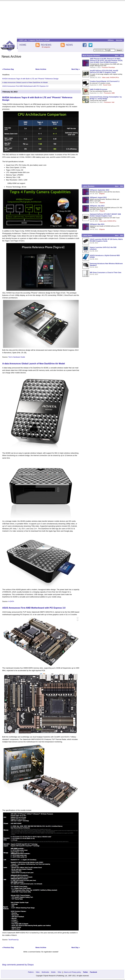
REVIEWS (46, 45)
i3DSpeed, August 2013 (98, 197)
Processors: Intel (109, 102)
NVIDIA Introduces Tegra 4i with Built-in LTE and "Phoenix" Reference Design (30, 79)
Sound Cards (107, 85)
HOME (23, 45)
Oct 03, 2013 (94, 274)
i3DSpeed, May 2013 (97, 224)
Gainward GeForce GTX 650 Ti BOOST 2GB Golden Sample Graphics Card (105, 215)
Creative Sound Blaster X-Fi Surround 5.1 (105, 81)
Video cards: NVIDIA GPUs (110, 77)
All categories (46, 47)
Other (60, 972)
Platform (31, 972)
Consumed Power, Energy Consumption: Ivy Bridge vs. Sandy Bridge (106, 98)
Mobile (53, 972)
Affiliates (111, 40)
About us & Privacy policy (72, 972)
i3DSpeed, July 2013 (97, 206)
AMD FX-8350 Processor (99, 89)
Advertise (119, 40)
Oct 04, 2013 (94, 267)
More (117, 56)
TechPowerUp (13, 940)
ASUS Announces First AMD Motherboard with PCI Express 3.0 (25, 86)
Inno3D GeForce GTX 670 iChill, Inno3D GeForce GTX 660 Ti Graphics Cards (104, 72)
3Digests (102, 194)
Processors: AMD (109, 93)
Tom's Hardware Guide (17, 357)
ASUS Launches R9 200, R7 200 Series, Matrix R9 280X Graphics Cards (106, 240)
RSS (122, 56)
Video (38, 972)
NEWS (69, 45)
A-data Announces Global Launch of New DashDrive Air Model (25, 82)
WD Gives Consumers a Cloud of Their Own (106, 273)
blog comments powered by (18, 965)
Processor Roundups (108, 67)
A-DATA (11, 601)
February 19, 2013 (10, 92)
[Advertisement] (62, 19)
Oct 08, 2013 (94, 243)
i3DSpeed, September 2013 (99, 190)
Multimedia (45, 972)
